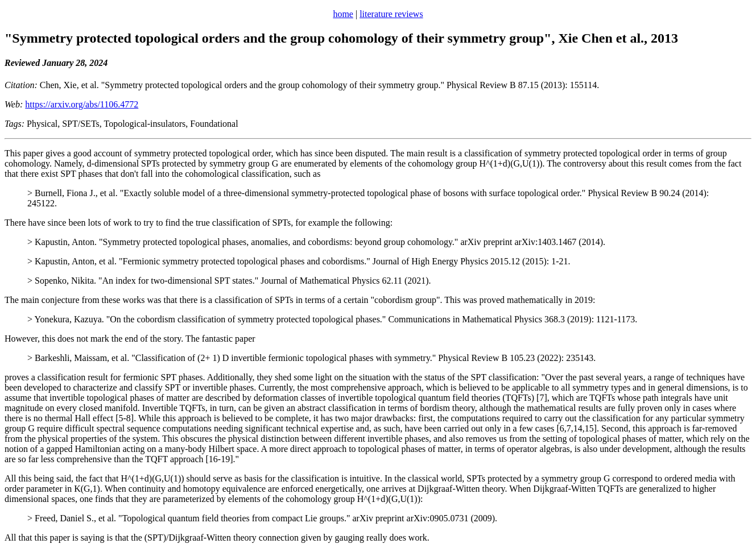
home (343, 14)
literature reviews (391, 14)
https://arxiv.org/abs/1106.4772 (82, 104)
